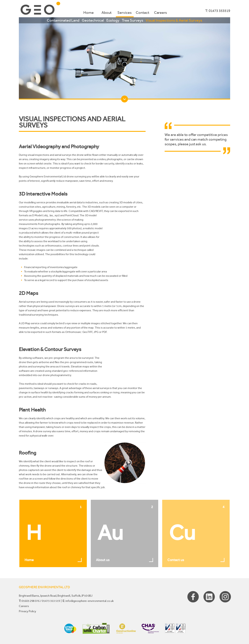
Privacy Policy (27, 611)
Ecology (113, 20)
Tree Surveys (132, 20)
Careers (161, 13)
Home (89, 13)
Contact (142, 13)
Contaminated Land (63, 20)
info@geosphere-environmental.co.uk (89, 601)
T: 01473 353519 (218, 11)
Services (124, 13)
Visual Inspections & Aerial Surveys (174, 20)
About (107, 13)
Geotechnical (93, 20)
